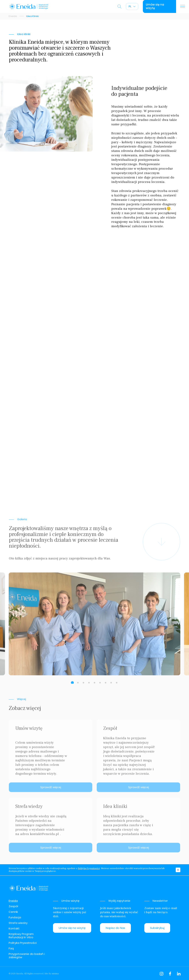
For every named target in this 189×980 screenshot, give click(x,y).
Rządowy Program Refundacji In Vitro (21, 936)
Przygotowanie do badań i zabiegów (27, 956)
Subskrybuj (157, 928)
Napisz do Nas (115, 928)
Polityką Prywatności (89, 868)
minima (55, 974)
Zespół (13, 906)
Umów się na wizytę (72, 928)
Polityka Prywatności (23, 943)
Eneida (13, 16)
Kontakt (14, 928)
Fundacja (15, 917)
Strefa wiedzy (18, 923)
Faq (11, 948)
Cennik (13, 912)
